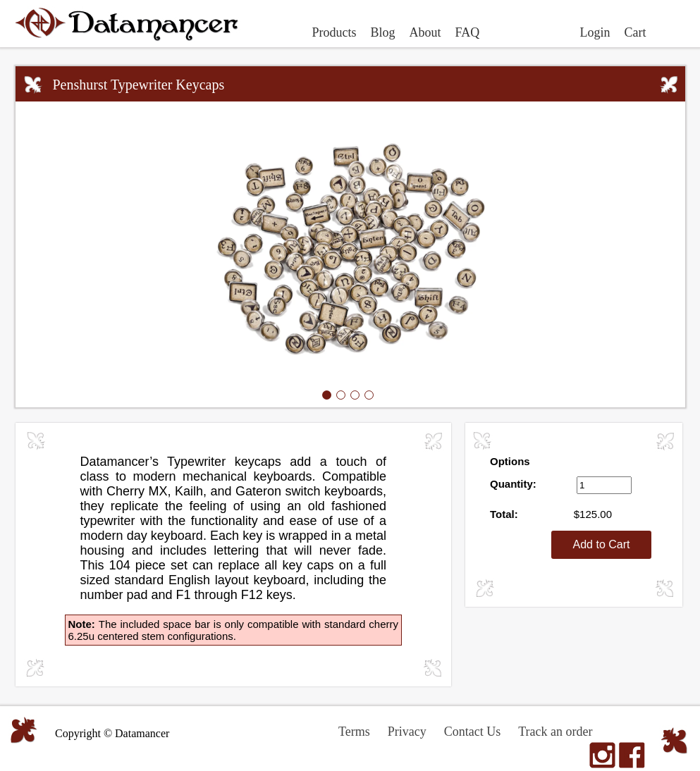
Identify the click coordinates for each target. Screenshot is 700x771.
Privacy (407, 732)
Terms (354, 732)
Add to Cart (602, 544)
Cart (635, 32)
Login (595, 32)
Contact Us (473, 732)
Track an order (555, 732)
